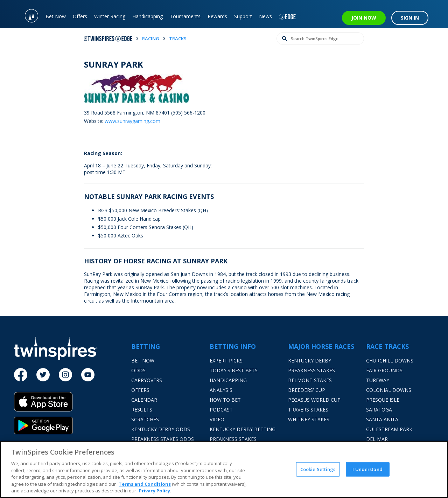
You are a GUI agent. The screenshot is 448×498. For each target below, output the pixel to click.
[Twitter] (43, 375)
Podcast (221, 410)
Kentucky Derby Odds (161, 429)
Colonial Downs (389, 390)
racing (151, 39)
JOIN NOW (364, 18)
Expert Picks (226, 361)
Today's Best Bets (234, 370)
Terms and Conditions (145, 484)
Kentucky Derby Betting (243, 429)
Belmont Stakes (310, 380)
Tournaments (185, 16)
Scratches (145, 419)
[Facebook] (21, 375)
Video (217, 419)
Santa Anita (382, 419)
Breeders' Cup (307, 390)
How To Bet (225, 400)
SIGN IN (410, 18)
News (265, 16)
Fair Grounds (384, 370)
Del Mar (377, 439)
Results (142, 410)
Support (243, 16)
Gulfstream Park (389, 429)
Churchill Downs (390, 361)
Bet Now (56, 16)
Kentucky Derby (310, 361)
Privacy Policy (155, 491)
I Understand (367, 469)
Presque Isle (383, 400)
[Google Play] (73, 426)
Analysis (221, 390)
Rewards (217, 16)
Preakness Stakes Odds (163, 439)
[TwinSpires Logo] (28, 14)
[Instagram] (65, 375)
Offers (80, 16)
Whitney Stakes (309, 419)
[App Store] (73, 404)
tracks (178, 39)
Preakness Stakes (311, 370)
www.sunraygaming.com (132, 121)
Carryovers (147, 380)
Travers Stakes (308, 410)
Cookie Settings (318, 469)
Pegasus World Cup (314, 400)
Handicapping (148, 16)
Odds (138, 370)
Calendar (144, 400)
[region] (224, 469)
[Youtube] (88, 375)
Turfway (378, 380)
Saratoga (379, 410)
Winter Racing (110, 16)
